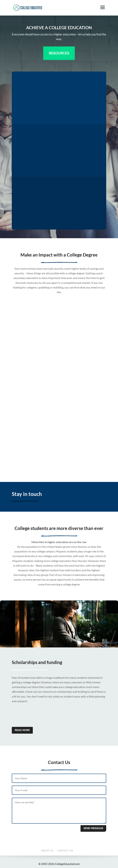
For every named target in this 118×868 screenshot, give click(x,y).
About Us (47, 851)
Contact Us (65, 851)
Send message (93, 828)
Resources (59, 53)
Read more (22, 730)
